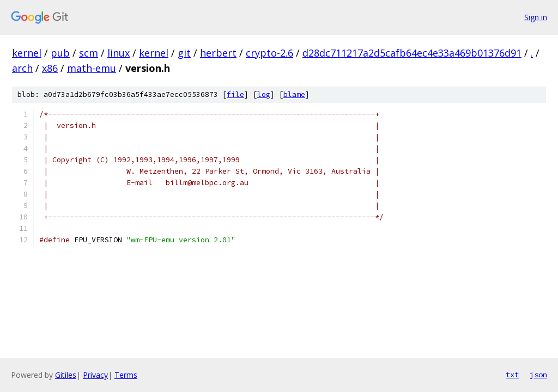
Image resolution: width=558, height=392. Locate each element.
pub (60, 53)
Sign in (536, 17)
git (184, 53)
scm (89, 53)
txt (512, 375)
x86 (50, 68)
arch (22, 68)
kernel (27, 53)
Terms (126, 375)
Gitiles (66, 375)
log (264, 94)
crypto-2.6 (269, 53)
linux (119, 53)
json (538, 375)
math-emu (92, 68)
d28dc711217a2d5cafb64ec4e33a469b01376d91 (412, 53)
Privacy (95, 375)
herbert (218, 53)
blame (294, 94)
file (235, 94)
